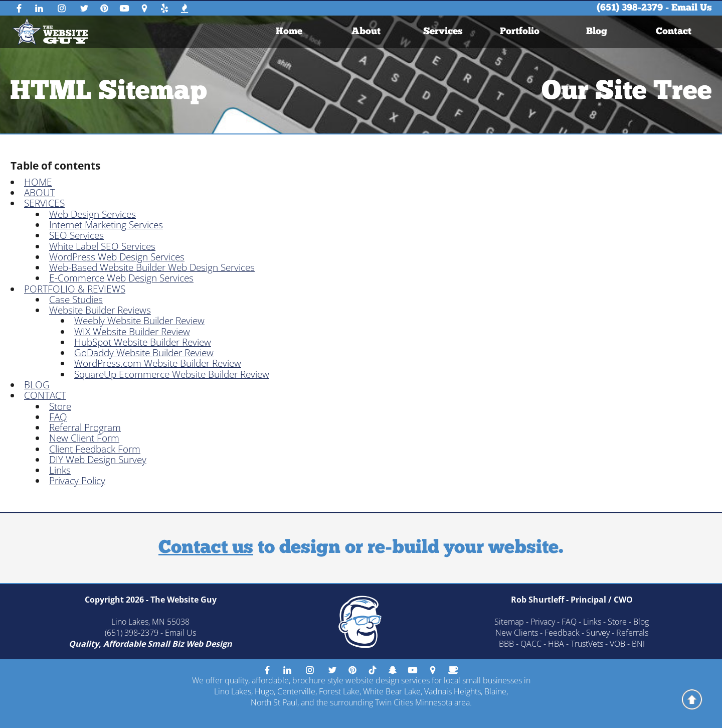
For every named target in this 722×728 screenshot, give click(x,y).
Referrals (632, 633)
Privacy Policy (77, 481)
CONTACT (45, 395)
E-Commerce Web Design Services (121, 278)
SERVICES (44, 203)
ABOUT (40, 193)
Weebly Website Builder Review (139, 321)
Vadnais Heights (453, 691)
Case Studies (76, 300)
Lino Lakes (233, 691)
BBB (506, 644)
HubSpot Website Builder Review (143, 342)
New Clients (517, 633)
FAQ (58, 417)
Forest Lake (339, 691)
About (366, 32)
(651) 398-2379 (630, 8)
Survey (598, 633)
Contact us (206, 548)
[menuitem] (289, 32)
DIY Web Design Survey (98, 460)
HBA (556, 644)
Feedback (562, 633)
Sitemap (509, 622)
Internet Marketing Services (106, 225)
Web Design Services (93, 214)
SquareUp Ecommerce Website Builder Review (172, 374)
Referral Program (85, 427)
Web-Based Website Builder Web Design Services (152, 267)
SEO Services (76, 235)
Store (60, 406)
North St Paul (274, 702)
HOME (38, 182)
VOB (617, 644)
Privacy (543, 622)
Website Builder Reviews (100, 310)
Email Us (692, 8)
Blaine (495, 691)
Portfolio (520, 32)
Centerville (296, 691)
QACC (531, 644)
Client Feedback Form (95, 449)
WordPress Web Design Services (117, 257)
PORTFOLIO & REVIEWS (75, 289)
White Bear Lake (392, 691)
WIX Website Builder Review (132, 332)
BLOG (37, 385)
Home (289, 32)
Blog (597, 32)
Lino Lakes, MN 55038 (150, 622)
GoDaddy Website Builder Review (144, 353)
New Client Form (84, 438)
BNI (638, 644)
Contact (674, 32)
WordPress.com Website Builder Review (158, 363)
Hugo (264, 691)
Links (60, 470)
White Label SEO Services (102, 246)
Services (443, 32)
